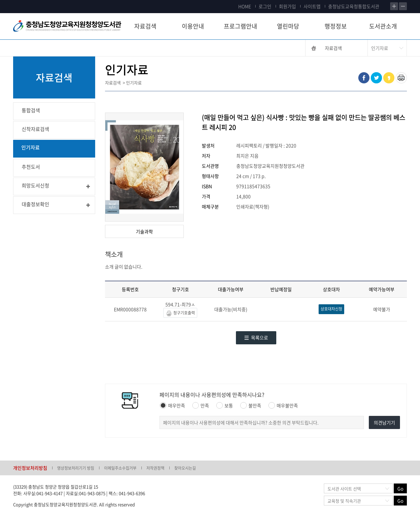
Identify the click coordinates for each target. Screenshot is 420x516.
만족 (201, 405)
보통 (225, 405)
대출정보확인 (35, 204)
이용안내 (193, 26)
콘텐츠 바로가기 (15, 0)
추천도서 (31, 167)
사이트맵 (312, 6)
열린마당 (288, 26)
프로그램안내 (241, 26)
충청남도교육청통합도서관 (354, 6)
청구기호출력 (180, 313)
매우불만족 (283, 405)
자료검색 (145, 26)
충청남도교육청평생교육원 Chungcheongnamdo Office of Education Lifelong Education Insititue (67, 26)
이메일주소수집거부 (120, 468)
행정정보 (336, 26)
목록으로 (256, 337)
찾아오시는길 (185, 468)
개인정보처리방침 (30, 468)
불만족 (251, 405)
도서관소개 (383, 26)
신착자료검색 (35, 129)
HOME (245, 6)
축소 (403, 6)
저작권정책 (155, 468)
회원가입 (287, 6)
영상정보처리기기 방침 (76, 468)
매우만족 (172, 405)
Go (400, 488)
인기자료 (31, 147)
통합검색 (31, 110)
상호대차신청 (331, 309)
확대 (394, 6)
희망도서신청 (35, 185)
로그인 (265, 6)
